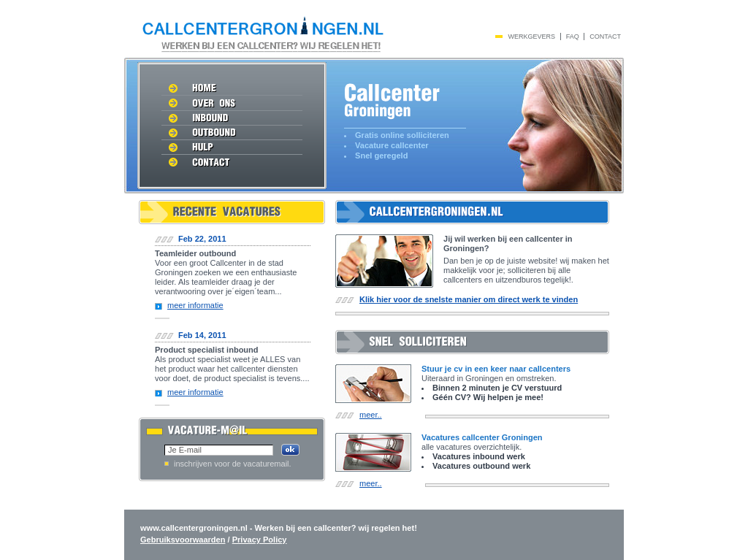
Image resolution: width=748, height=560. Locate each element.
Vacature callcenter (392, 145)
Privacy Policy (260, 540)
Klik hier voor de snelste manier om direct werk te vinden (469, 299)
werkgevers (532, 37)
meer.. (371, 415)
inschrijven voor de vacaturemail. (233, 464)
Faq (573, 37)
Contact (605, 37)
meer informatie (195, 305)
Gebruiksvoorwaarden (183, 540)
